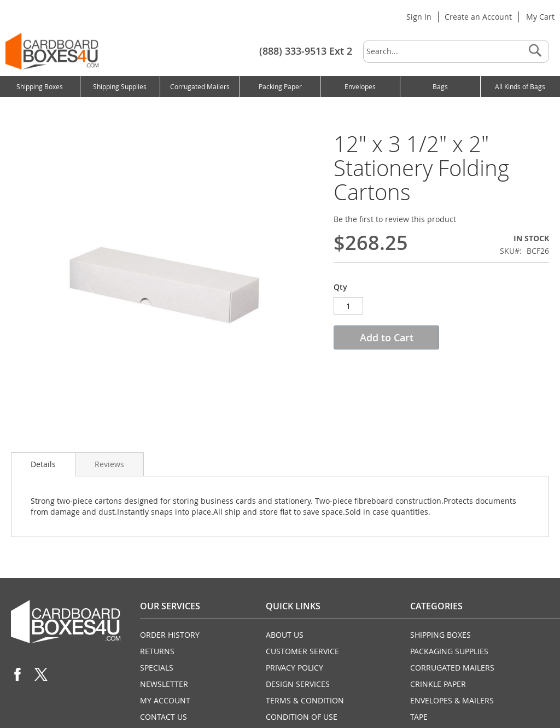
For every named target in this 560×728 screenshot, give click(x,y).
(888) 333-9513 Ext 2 (306, 51)
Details (43, 464)
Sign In (419, 17)
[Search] (535, 51)
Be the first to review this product (395, 219)
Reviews (109, 464)
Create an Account (478, 17)
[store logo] (52, 51)
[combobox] (456, 51)
